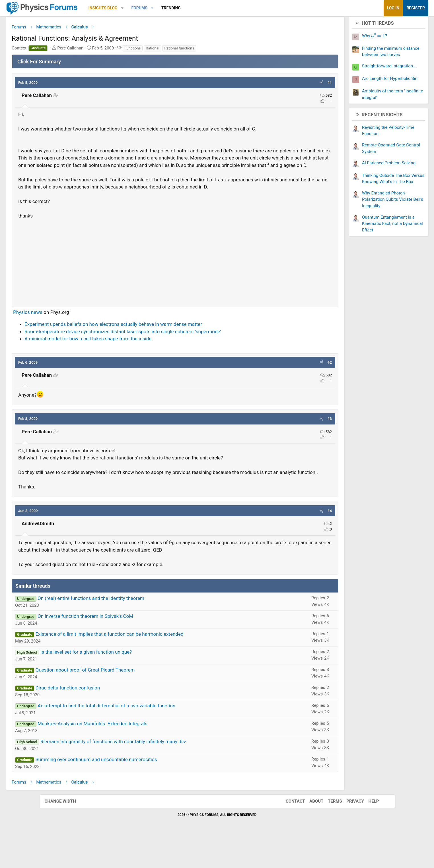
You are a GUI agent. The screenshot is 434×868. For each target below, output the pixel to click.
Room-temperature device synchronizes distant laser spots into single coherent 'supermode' (162, 355)
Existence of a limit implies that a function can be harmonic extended (149, 665)
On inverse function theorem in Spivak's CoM (125, 647)
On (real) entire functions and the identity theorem (130, 629)
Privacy (349, 832)
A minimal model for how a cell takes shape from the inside (127, 362)
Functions (172, 50)
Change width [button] (66, 832)
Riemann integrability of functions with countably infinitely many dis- (152, 773)
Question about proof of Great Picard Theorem (124, 701)
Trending (210, 8)
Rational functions (218, 50)
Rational (192, 50)
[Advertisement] (175, 285)
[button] (161, 8)
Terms (329, 832)
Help (368, 832)
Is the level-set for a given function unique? (125, 683)
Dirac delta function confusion (107, 719)
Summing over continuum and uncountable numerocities (135, 791)
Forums (178, 8)
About (311, 832)
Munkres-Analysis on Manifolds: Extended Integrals (132, 755)
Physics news (67, 336)
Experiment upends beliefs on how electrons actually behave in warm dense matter (153, 348)
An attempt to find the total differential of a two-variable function (146, 737)
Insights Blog (142, 8)
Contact (290, 832)
